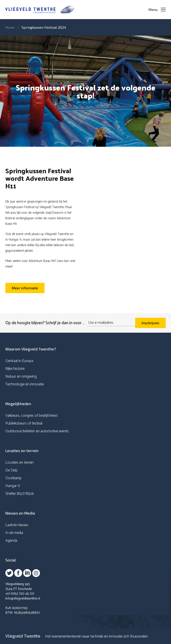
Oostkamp (13, 478)
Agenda (11, 541)
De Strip (11, 470)
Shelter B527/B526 (20, 494)
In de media (14, 533)
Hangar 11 (13, 486)
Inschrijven (150, 323)
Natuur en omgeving (21, 376)
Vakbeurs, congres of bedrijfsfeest (32, 416)
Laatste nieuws (17, 525)
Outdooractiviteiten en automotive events (37, 431)
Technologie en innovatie (25, 384)
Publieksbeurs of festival (24, 423)
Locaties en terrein (19, 463)
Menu (153, 9)
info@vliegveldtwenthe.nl (23, 599)
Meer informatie (25, 288)
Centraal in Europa (19, 361)
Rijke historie (15, 369)
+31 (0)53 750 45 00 (20, 594)
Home (10, 27)
